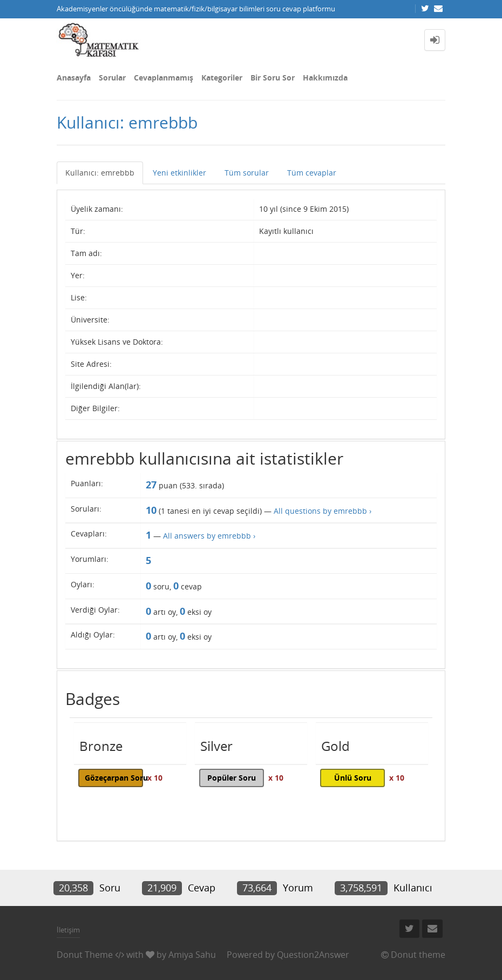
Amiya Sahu (192, 955)
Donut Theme (85, 955)
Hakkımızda (325, 78)
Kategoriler (222, 78)
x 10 (155, 778)
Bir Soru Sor (273, 78)
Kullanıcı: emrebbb (100, 173)
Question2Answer (313, 955)
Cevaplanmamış (164, 78)
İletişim (68, 930)
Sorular (112, 78)
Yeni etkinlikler (179, 173)
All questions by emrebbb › (323, 511)
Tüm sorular (247, 173)
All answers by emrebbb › (209, 536)
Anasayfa (74, 78)
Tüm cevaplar (312, 173)
